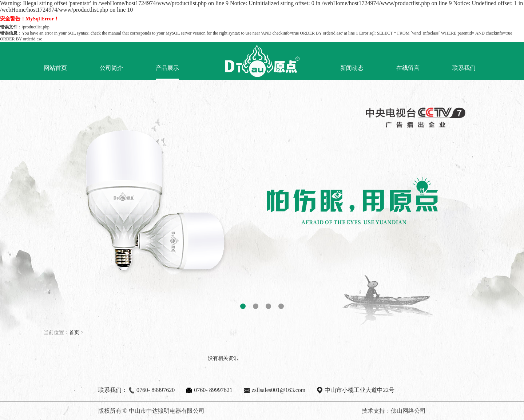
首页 (74, 332)
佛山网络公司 (408, 411)
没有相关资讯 (223, 358)
